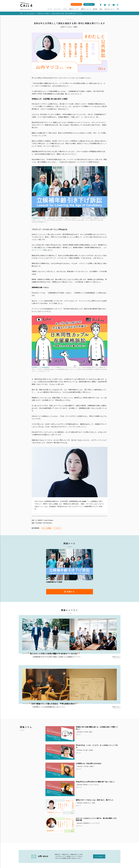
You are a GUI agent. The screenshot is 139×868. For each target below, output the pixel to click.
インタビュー (57, 531)
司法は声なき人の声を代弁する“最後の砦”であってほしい (95, 785)
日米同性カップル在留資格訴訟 (41, 369)
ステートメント (38, 251)
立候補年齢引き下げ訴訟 (39, 219)
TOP (21, 13)
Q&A (101, 9)
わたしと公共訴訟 (47, 531)
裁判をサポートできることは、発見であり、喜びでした (95, 803)
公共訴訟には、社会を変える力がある (89, 766)
